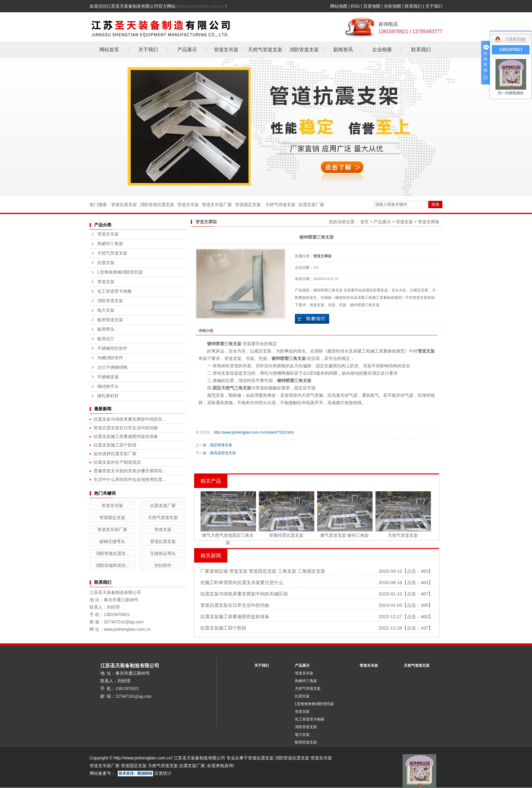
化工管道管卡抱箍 (114, 291)
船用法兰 (106, 339)
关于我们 (434, 6)
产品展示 (187, 50)
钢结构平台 (108, 386)
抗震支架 (106, 263)
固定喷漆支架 (221, 445)
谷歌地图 (392, 6)
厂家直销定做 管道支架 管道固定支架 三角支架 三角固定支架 (263, 571)
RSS (355, 6)
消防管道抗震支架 (157, 205)
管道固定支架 (248, 205)
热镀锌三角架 (110, 244)
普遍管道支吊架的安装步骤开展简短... (130, 471)
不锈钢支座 (108, 377)
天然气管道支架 (265, 50)
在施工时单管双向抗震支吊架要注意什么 (242, 582)
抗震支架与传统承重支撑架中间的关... (130, 419)
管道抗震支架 (124, 205)
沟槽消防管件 (110, 358)
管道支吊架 (226, 50)
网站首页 (109, 50)
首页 (364, 222)
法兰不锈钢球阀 (112, 367)
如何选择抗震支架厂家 (115, 454)
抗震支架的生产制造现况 (117, 462)
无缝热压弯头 (163, 553)
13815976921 (511, 50)
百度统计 (163, 773)
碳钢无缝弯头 (112, 541)
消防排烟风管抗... (113, 565)
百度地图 (372, 6)
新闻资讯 (343, 50)
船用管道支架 (110, 320)
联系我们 (413, 6)
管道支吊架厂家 (217, 205)
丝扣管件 (163, 565)
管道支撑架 (429, 222)
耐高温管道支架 (223, 453)
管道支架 (106, 282)
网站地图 (339, 6)
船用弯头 (106, 329)
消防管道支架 (304, 50)
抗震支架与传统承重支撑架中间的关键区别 (244, 594)
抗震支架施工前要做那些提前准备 (126, 436)
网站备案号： (102, 773)
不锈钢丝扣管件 (112, 348)
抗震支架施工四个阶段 (115, 445)
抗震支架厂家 (311, 205)
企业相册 (382, 50)
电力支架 (106, 310)
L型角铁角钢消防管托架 (120, 272)
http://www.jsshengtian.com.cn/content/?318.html (254, 432)
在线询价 (312, 319)
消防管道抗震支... (113, 553)
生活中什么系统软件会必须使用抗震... (130, 479)
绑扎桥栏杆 (108, 396)
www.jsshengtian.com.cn (200, 6)
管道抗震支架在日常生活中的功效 (126, 428)
